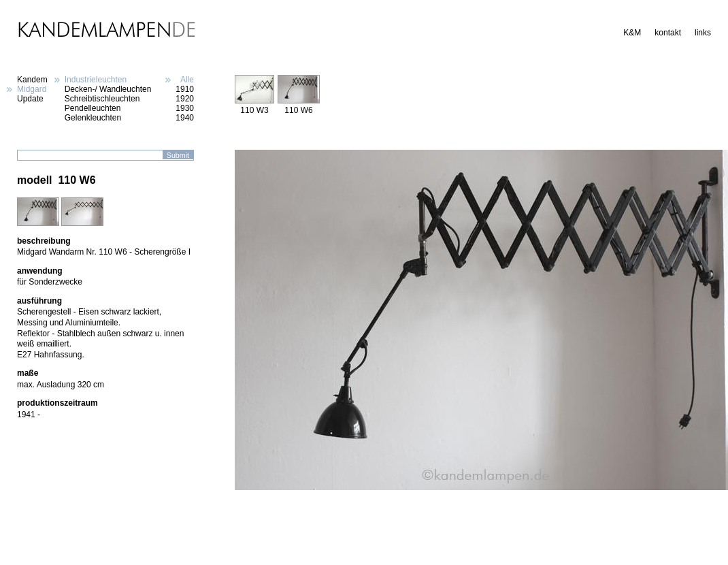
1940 (185, 118)
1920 (185, 99)
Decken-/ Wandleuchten (108, 89)
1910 (185, 89)
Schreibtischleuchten (102, 99)
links (703, 33)
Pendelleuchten (93, 108)
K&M (632, 33)
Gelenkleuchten (93, 118)
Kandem (32, 80)
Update (30, 99)
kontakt (668, 33)
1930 (185, 108)
